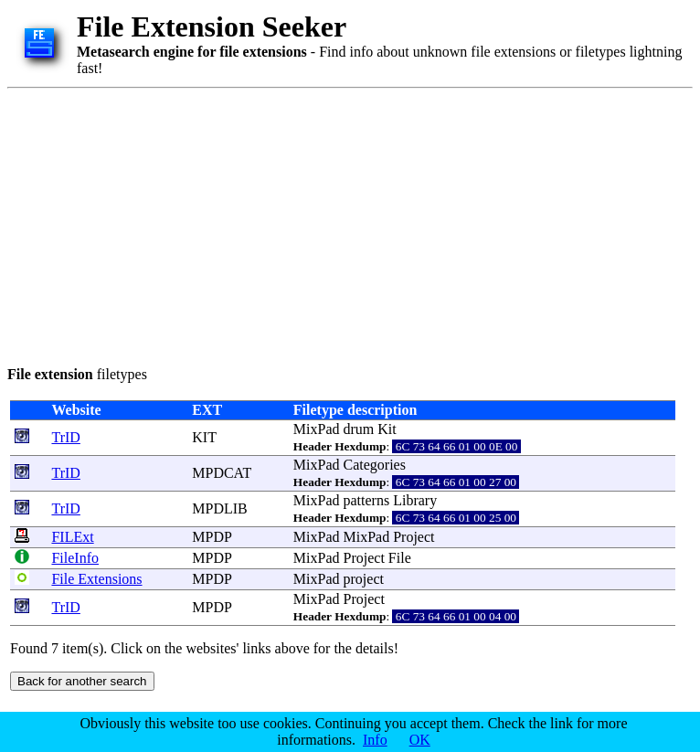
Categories (375, 465)
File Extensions (96, 579)
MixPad (317, 429)
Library (415, 500)
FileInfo (75, 558)
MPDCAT (222, 473)
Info (375, 740)
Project (414, 537)
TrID (65, 437)
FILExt (72, 537)
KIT (204, 437)
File (400, 558)
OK (420, 740)
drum (359, 429)
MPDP (212, 537)
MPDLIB (219, 508)
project (364, 579)
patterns (367, 500)
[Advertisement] (240, 224)
